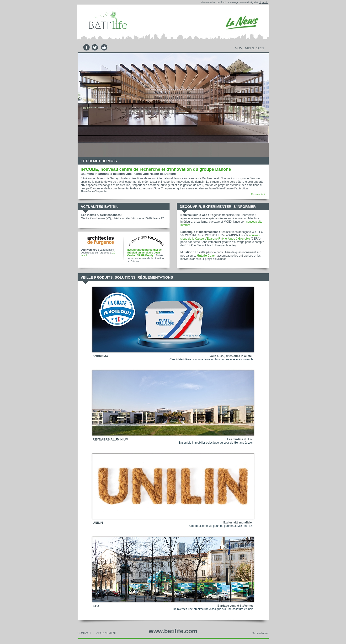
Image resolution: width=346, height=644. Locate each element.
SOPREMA (101, 356)
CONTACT (84, 633)
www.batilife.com (173, 631)
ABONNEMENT (107, 633)
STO (96, 606)
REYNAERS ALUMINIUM (111, 439)
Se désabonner (261, 633)
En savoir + (258, 194)
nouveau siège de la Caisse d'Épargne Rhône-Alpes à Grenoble (220, 237)
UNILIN (98, 523)
